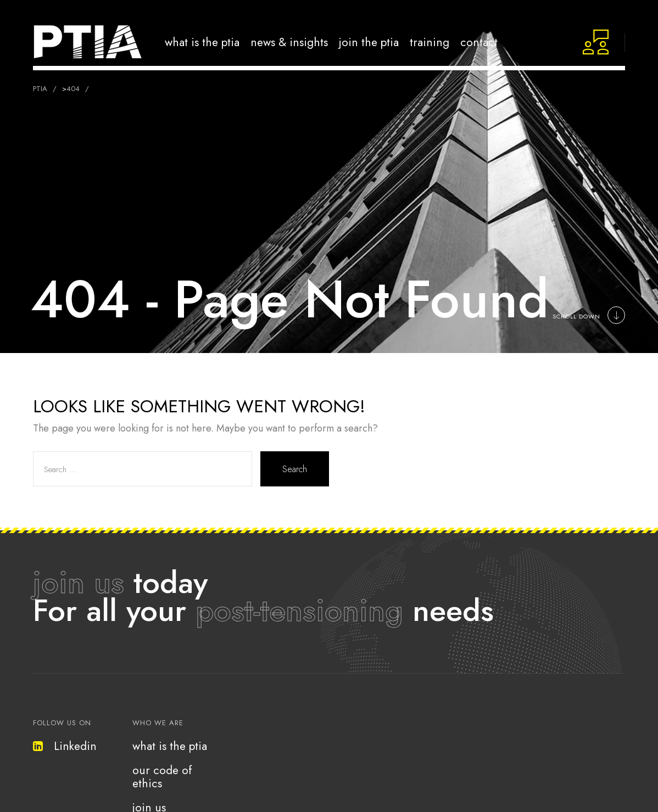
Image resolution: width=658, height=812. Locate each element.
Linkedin (65, 746)
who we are (158, 723)
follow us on (62, 723)
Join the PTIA (369, 42)
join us (79, 582)
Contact (479, 42)
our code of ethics (162, 777)
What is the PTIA (202, 42)
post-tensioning (299, 610)
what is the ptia (170, 746)
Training (430, 42)
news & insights (289, 42)
